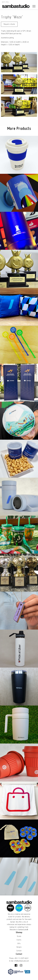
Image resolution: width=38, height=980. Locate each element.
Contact (19, 951)
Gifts (19, 944)
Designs (19, 947)
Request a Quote (9, 24)
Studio (19, 936)
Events (19, 940)
